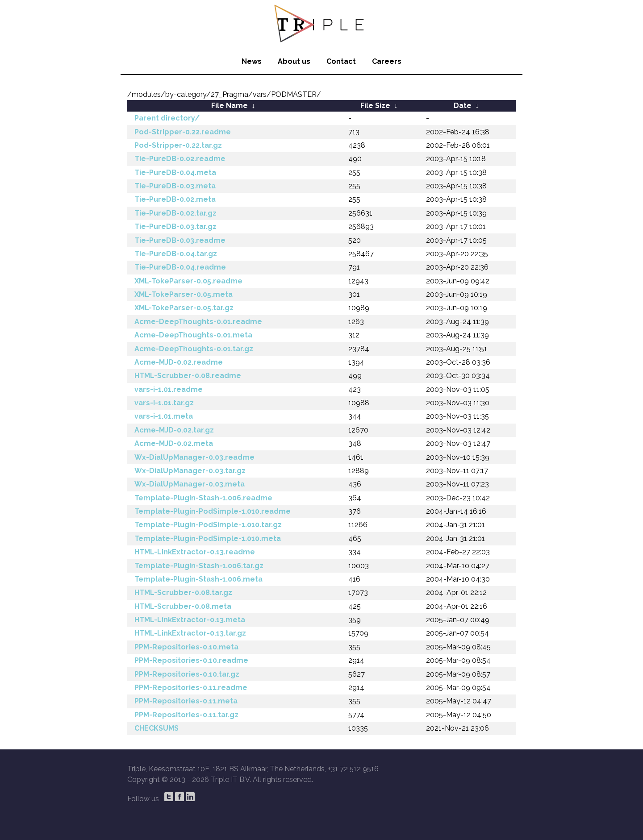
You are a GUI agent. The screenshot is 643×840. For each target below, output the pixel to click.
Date (463, 106)
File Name (230, 106)
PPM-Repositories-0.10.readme (191, 660)
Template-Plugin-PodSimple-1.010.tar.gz (208, 525)
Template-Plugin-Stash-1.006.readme (203, 498)
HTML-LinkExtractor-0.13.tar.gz (190, 633)
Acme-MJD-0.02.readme (179, 362)
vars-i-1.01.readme (169, 389)
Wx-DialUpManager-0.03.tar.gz (190, 471)
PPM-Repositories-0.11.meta (186, 701)
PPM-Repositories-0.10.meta (186, 647)
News (252, 61)
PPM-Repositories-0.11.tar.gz (186, 715)
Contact (341, 61)
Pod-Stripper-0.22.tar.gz (178, 145)
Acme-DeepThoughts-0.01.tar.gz (194, 349)
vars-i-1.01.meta (164, 416)
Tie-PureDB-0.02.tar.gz (175, 213)
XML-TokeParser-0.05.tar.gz (184, 308)
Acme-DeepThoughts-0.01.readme (198, 322)
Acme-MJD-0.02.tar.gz (174, 430)
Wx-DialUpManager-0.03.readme (194, 457)
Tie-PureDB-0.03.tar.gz (175, 227)
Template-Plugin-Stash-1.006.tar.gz (199, 566)
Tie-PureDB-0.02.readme (180, 159)
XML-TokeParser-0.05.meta (184, 294)
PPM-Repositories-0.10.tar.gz (187, 674)
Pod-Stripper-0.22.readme (183, 132)
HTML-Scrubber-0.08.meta (183, 606)
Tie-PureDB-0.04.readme (180, 267)
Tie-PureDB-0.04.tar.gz (176, 254)
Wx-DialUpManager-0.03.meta (190, 484)
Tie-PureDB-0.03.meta (175, 186)
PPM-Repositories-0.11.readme (191, 688)
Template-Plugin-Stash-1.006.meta (198, 579)
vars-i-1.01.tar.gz (164, 403)
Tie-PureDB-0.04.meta (175, 173)
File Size (375, 106)
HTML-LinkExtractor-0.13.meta (190, 620)
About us (294, 61)
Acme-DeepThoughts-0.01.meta (193, 335)
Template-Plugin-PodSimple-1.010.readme (213, 511)
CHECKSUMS (157, 728)
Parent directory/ (167, 118)
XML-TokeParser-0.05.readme (188, 281)
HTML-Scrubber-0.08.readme (188, 376)
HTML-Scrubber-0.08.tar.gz (183, 593)
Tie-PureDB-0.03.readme (180, 240)
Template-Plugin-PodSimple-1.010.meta (208, 539)
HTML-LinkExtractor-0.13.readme (195, 552)
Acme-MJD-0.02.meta (174, 443)
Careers (387, 61)
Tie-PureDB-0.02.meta (175, 199)
